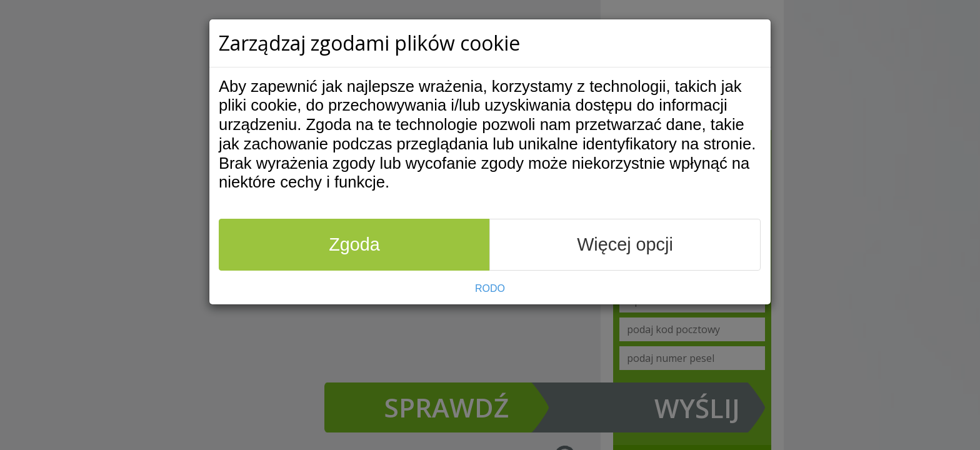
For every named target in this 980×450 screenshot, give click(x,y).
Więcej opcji (625, 244)
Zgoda (354, 244)
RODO (490, 288)
